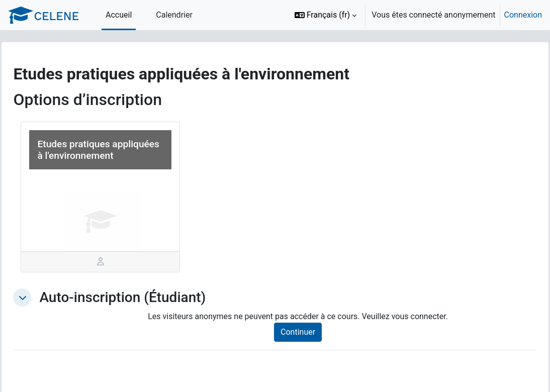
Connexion (523, 15)
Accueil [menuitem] (119, 15)
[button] (326, 15)
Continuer (309, 332)
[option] (415, 15)
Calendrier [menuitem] (174, 15)
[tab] (115, 262)
